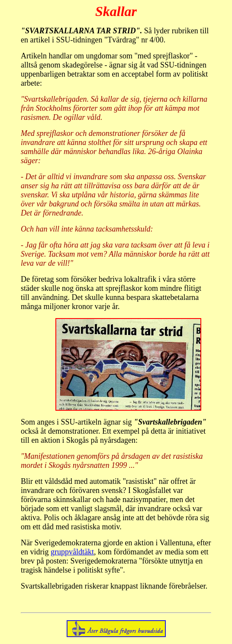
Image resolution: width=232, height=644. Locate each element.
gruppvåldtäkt (72, 552)
